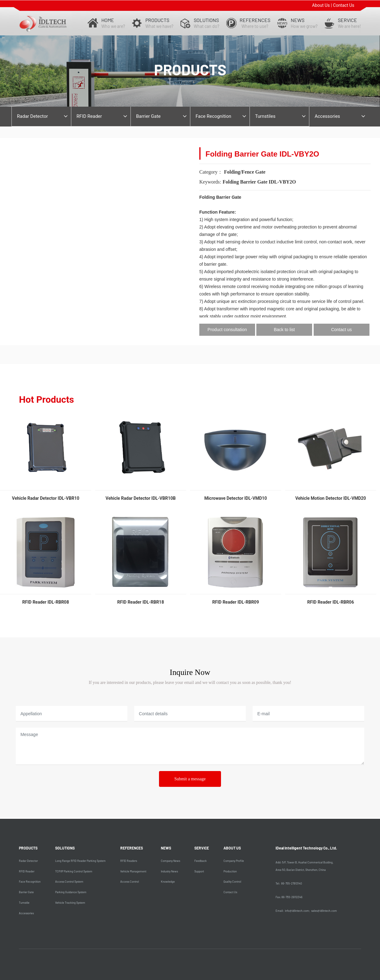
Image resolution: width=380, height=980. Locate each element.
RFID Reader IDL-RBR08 (46, 602)
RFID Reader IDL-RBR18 (141, 602)
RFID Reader (89, 116)
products (190, 69)
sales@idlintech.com (324, 911)
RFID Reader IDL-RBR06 (331, 602)
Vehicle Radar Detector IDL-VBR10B (141, 498)
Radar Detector (33, 116)
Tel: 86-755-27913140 (289, 883)
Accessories (327, 116)
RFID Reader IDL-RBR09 (236, 602)
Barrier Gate (148, 116)
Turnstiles (265, 116)
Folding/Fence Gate (245, 172)
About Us (321, 5)
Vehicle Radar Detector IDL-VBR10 (46, 498)
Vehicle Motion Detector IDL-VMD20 (331, 498)
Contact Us (344, 5)
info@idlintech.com (297, 911)
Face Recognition (213, 116)
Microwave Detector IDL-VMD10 (236, 498)
